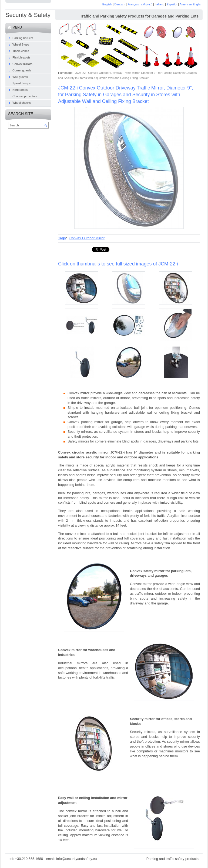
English (107, 4)
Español (172, 4)
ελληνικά (147, 4)
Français (133, 4)
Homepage (65, 73)
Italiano (160, 4)
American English (191, 4)
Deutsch (120, 4)
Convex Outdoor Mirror (87, 238)
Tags (62, 238)
